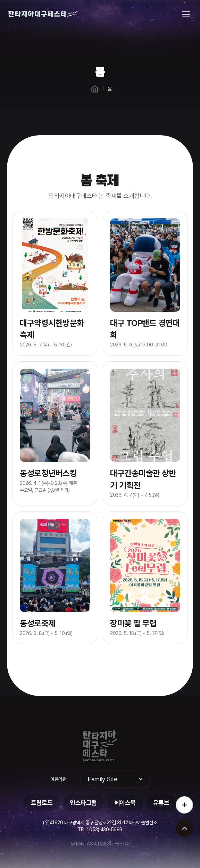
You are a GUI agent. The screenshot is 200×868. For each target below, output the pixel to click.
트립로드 (42, 803)
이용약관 (58, 779)
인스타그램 (83, 803)
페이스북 (125, 803)
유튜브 (161, 803)
